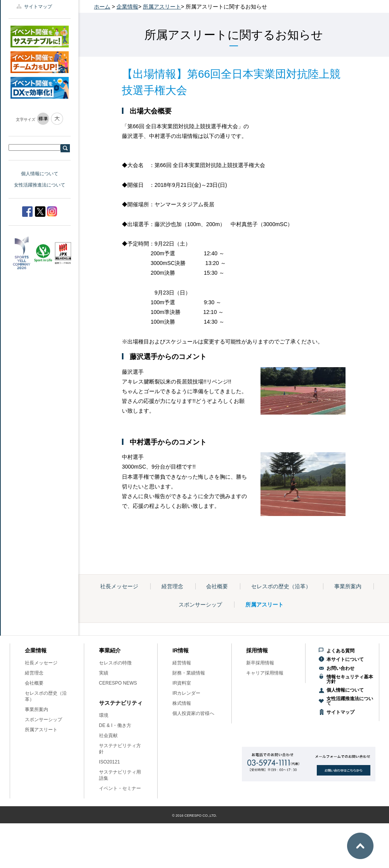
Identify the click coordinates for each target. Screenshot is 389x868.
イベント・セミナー (120, 788)
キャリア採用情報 (265, 673)
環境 (104, 715)
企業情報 (127, 7)
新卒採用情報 (260, 663)
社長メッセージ (119, 586)
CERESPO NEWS (118, 683)
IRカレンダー (186, 693)
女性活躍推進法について (40, 185)
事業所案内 (348, 586)
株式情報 (182, 703)
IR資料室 (182, 683)
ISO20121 (109, 762)
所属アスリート (162, 7)
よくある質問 (340, 651)
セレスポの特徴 (115, 663)
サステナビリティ (121, 703)
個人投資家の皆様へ (193, 713)
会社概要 (217, 586)
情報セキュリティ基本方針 (350, 679)
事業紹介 (110, 650)
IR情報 (181, 650)
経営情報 (182, 663)
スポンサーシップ (200, 605)
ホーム (102, 7)
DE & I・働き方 (115, 725)
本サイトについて (345, 659)
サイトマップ (38, 7)
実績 (104, 673)
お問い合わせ (340, 668)
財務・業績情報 (189, 673)
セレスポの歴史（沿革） (281, 586)
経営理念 (172, 586)
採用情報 (257, 650)
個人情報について (40, 174)
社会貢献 (108, 736)
